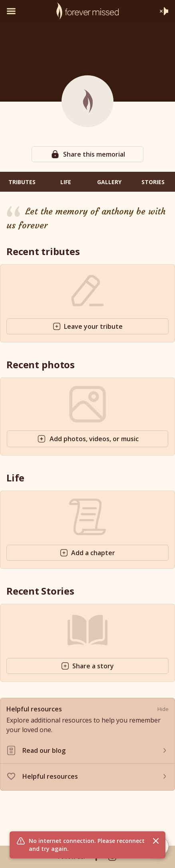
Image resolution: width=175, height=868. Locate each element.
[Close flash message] (156, 841)
